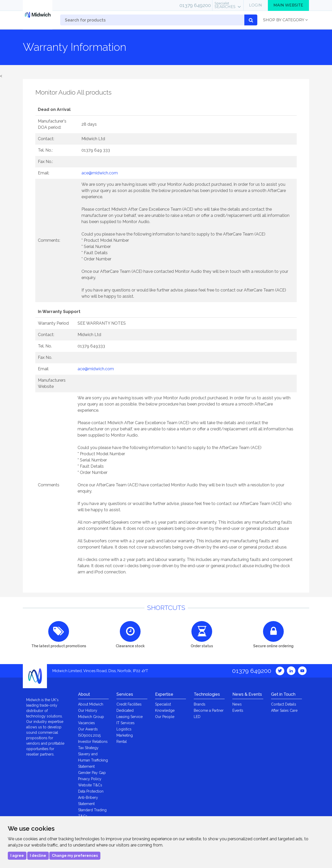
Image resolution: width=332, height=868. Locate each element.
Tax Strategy (88, 748)
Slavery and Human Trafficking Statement (93, 760)
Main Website (288, 5)
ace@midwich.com (100, 173)
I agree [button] (17, 856)
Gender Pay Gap (92, 773)
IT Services (126, 723)
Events (238, 710)
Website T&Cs (90, 785)
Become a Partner (209, 710)
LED (197, 717)
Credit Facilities (129, 704)
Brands (200, 704)
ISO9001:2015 (89, 735)
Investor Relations (93, 742)
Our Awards (88, 729)
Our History (88, 710)
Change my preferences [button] (75, 856)
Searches (225, 5)
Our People (165, 717)
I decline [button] (38, 856)
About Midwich (91, 704)
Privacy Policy (90, 779)
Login (255, 5)
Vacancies (87, 723)
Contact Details (284, 704)
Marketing (125, 735)
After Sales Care (284, 710)
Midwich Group (91, 717)
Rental (122, 742)
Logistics (124, 729)
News (237, 704)
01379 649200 (195, 5)
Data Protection (91, 791)
